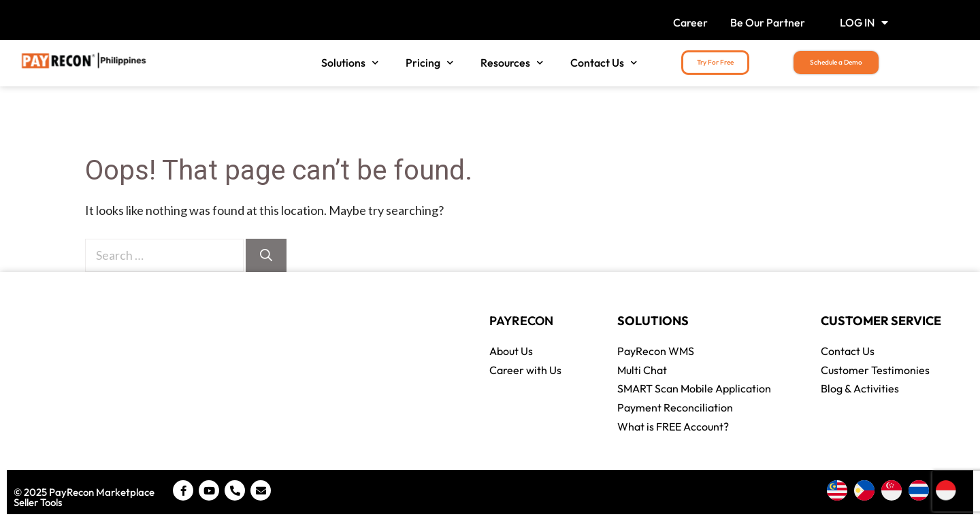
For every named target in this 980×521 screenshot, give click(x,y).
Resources (512, 63)
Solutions (350, 63)
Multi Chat (642, 370)
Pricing (429, 63)
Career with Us (525, 370)
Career (690, 22)
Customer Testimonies (875, 370)
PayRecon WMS (656, 351)
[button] (715, 63)
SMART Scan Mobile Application (694, 388)
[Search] (266, 255)
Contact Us (604, 63)
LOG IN (864, 22)
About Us (511, 351)
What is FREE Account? (673, 426)
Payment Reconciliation (675, 407)
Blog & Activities (860, 388)
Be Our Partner (768, 22)
